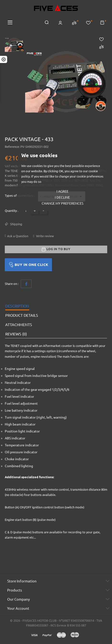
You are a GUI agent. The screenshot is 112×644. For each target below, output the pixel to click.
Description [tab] (17, 306)
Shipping (16, 224)
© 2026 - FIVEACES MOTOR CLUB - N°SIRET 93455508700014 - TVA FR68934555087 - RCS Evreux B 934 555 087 (56, 623)
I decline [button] (62, 197)
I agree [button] (62, 191)
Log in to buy (56, 249)
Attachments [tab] (19, 325)
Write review (45, 236)
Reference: (12, 147)
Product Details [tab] (22, 315)
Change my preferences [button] (62, 203)
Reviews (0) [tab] (16, 334)
